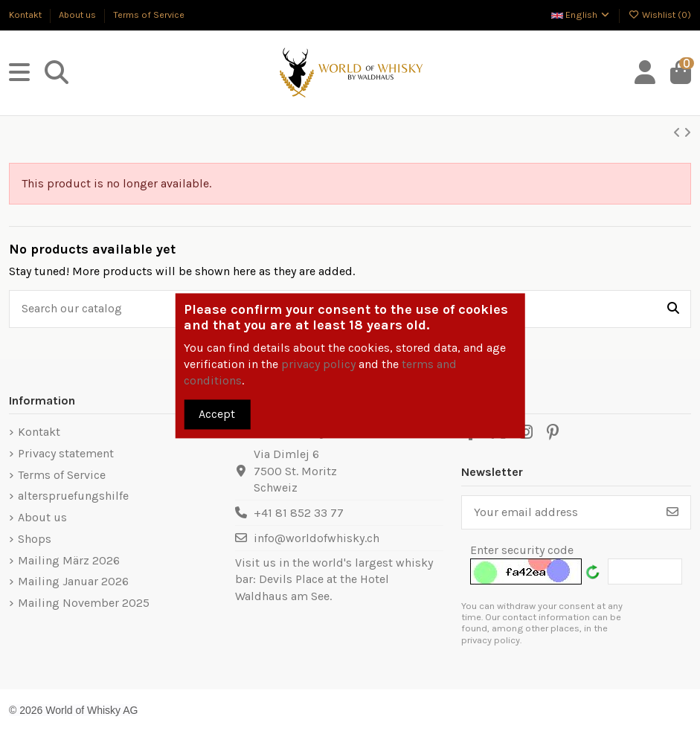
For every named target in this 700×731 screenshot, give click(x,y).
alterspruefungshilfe (73, 496)
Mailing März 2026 (69, 560)
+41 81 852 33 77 (299, 513)
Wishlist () (659, 15)
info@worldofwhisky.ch (317, 538)
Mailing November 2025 (84, 603)
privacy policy (318, 365)
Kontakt (26, 15)
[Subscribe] (672, 512)
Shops (35, 539)
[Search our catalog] (673, 309)
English (581, 15)
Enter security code (522, 550)
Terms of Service (149, 15)
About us (78, 15)
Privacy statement (66, 453)
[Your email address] (559, 512)
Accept (217, 414)
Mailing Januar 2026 (73, 581)
